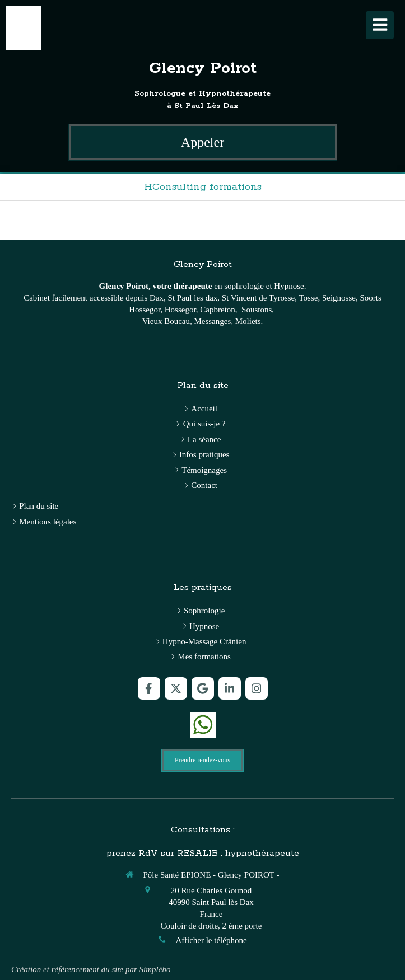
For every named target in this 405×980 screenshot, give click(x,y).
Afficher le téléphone (211, 940)
